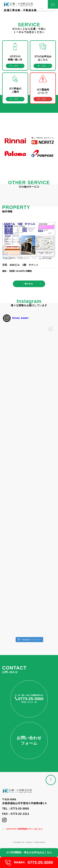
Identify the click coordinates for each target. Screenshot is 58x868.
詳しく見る (14, 66)
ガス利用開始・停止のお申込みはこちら (29, 852)
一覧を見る (28, 284)
